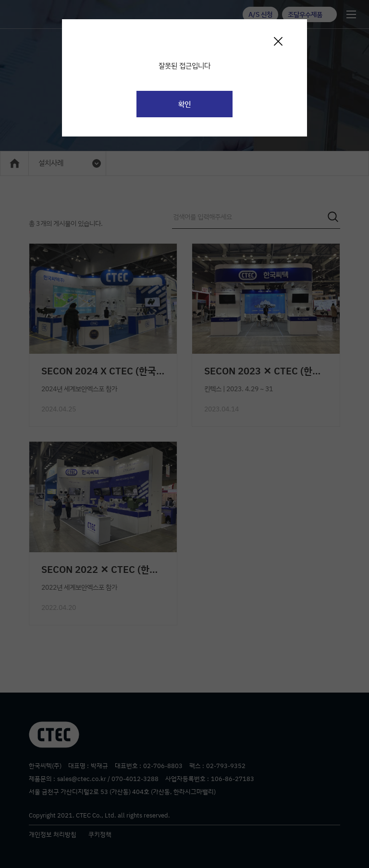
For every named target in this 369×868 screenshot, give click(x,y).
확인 (184, 104)
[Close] (278, 41)
